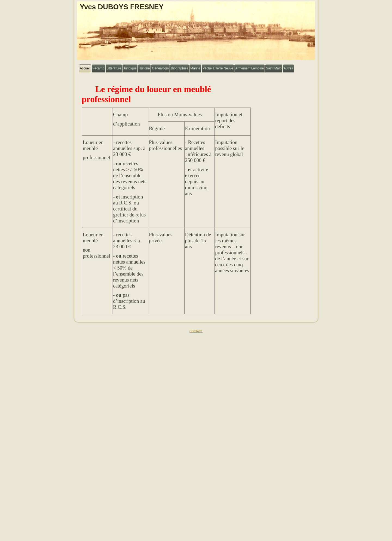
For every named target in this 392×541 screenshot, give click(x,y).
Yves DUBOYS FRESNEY (122, 7)
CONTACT (196, 331)
